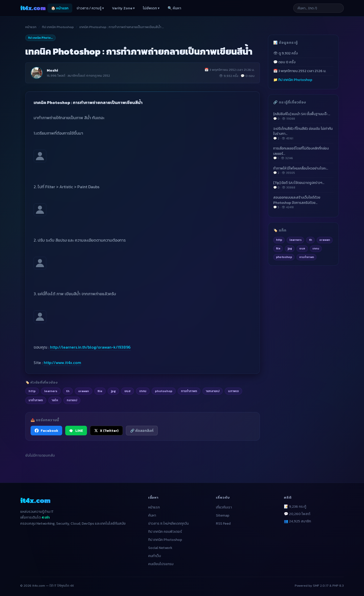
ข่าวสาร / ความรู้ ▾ (90, 8)
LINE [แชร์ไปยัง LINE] (76, 431)
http (279, 240)
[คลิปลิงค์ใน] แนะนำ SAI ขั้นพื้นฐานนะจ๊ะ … (303, 116)
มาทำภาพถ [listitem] (36, 400)
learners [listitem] (51, 391)
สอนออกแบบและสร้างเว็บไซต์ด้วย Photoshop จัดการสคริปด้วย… (303, 202)
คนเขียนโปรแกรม (161, 564)
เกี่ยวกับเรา (224, 507)
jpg (290, 248)
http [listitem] (32, 391)
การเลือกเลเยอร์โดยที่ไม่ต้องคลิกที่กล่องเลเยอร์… (303, 153)
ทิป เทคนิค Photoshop (58, 27)
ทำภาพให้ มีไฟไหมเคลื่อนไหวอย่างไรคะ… (303, 171)
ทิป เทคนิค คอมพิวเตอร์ (165, 532)
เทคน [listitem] (143, 391)
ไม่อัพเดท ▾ (151, 8)
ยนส (302, 248)
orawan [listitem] (84, 391)
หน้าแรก (31, 27)
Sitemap (223, 515)
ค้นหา (152, 515)
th (310, 240)
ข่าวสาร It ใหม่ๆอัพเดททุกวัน (168, 524)
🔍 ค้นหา (174, 8)
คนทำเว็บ (155, 556)
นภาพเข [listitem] (233, 391)
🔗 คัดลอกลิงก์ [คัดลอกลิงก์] (142, 431)
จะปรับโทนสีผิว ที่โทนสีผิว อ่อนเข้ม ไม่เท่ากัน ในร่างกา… (303, 133)
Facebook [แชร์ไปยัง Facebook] (46, 431)
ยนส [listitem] (128, 391)
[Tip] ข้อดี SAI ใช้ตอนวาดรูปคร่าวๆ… (303, 185)
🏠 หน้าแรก (60, 8)
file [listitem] (100, 391)
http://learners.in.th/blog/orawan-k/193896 (90, 347)
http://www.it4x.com (62, 363)
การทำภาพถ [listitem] (189, 391)
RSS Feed (223, 524)
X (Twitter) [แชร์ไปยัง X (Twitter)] (106, 431)
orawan (325, 240)
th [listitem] (68, 391)
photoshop (284, 257)
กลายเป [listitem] (72, 400)
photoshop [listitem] (164, 391)
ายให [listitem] (55, 400)
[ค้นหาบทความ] (318, 8)
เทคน (316, 248)
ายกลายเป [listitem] (213, 391)
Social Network (160, 548)
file (278, 248)
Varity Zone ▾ (123, 8)
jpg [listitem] (113, 391)
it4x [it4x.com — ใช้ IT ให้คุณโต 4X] (33, 8)
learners (295, 240)
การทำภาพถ (307, 257)
